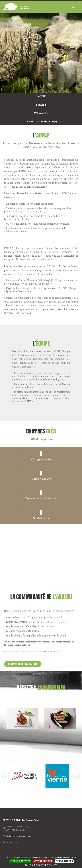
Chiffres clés (41, 113)
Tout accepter (20, 861)
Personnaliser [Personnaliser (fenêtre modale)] (64, 861)
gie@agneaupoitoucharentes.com (20, 836)
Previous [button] (3, 727)
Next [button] (79, 727)
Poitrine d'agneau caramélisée (60, 702)
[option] (22, 713)
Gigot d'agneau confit (22, 700)
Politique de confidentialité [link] (41, 865)
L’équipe (41, 105)
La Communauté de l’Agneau (41, 122)
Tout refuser (43, 861)
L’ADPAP (41, 96)
